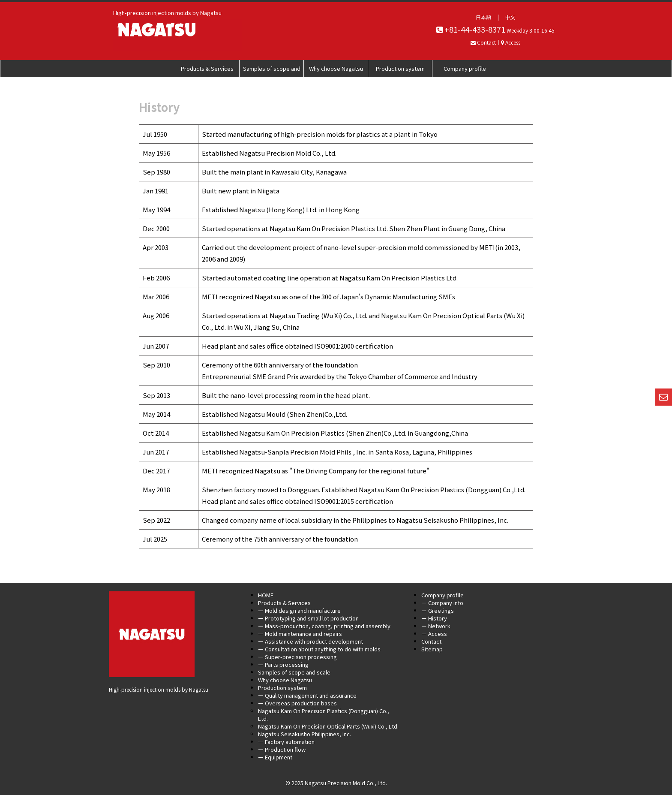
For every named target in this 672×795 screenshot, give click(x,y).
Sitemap (432, 649)
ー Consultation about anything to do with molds (319, 649)
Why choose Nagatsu (336, 68)
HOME (266, 595)
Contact (431, 641)
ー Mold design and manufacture (299, 610)
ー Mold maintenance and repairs (300, 634)
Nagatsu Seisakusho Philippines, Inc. (304, 734)
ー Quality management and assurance (307, 695)
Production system (400, 68)
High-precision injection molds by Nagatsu (159, 689)
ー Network (436, 626)
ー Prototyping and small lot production (308, 618)
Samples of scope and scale (272, 71)
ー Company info (442, 603)
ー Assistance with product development (310, 641)
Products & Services (207, 68)
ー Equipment (275, 757)
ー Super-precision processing (297, 657)
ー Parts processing (283, 664)
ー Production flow (282, 749)
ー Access (434, 634)
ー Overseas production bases (297, 703)
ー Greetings (438, 610)
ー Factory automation (286, 742)
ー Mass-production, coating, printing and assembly (324, 626)
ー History (434, 618)
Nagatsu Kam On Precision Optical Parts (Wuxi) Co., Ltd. (328, 726)
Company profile (465, 68)
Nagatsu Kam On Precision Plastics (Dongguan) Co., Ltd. (324, 715)
